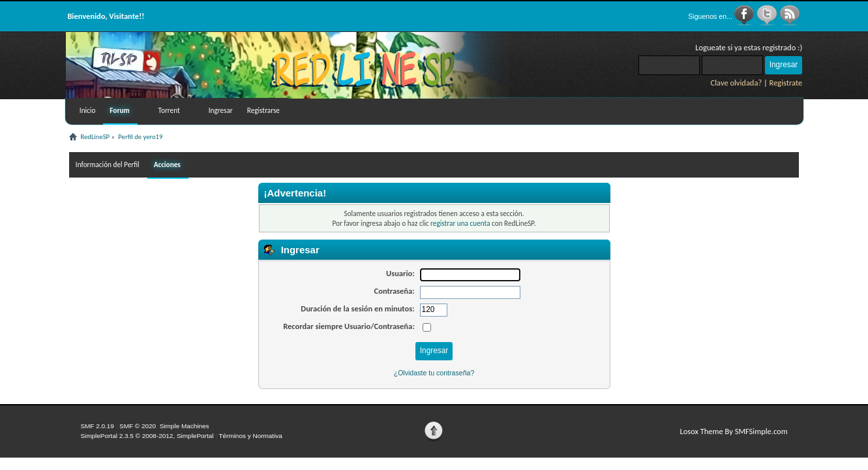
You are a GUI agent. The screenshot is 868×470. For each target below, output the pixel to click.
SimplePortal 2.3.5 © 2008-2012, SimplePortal (147, 436)
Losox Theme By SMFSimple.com (733, 431)
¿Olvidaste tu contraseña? (434, 373)
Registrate (786, 83)
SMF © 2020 (138, 426)
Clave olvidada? (737, 83)
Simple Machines (185, 426)
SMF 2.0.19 (97, 426)
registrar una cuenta (460, 223)
